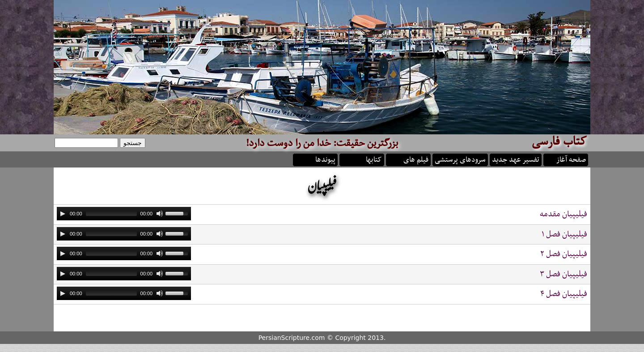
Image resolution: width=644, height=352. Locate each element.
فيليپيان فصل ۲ (564, 254)
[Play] (63, 214)
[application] (124, 214)
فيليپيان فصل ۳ (563, 274)
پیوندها (325, 159)
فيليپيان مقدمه (563, 214)
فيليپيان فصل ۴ (564, 294)
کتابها (374, 159)
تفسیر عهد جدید (516, 159)
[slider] (111, 214)
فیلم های (416, 159)
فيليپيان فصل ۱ (564, 234)
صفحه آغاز (571, 159)
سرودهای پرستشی (460, 159)
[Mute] (160, 214)
